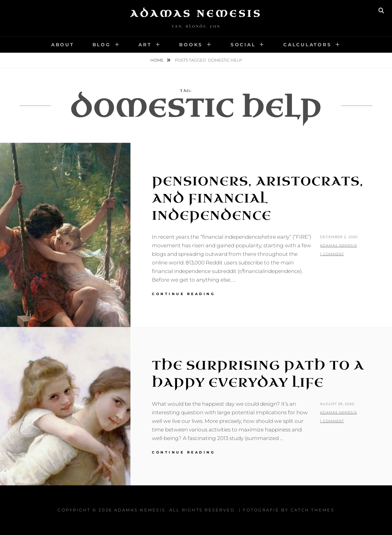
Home (157, 60)
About (63, 45)
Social (243, 45)
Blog (102, 45)
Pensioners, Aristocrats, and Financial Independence (258, 199)
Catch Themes (313, 510)
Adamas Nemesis (196, 14)
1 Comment (332, 254)
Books (191, 45)
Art (145, 45)
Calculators (307, 45)
